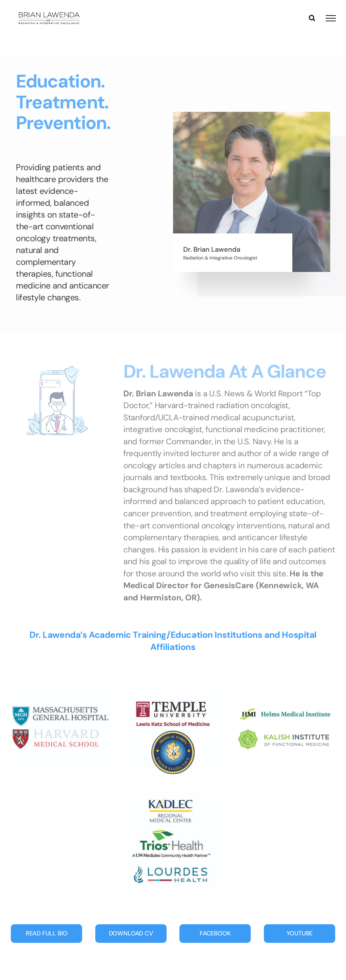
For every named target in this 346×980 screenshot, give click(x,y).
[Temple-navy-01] (173, 682)
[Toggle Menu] (331, 18)
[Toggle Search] (312, 18)
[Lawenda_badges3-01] (286, 682)
